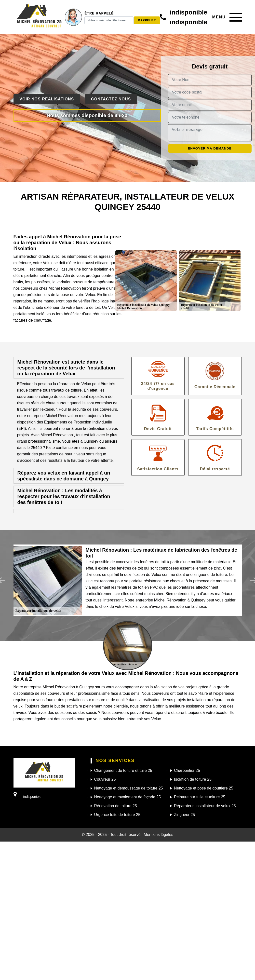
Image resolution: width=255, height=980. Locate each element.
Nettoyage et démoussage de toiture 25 (129, 788)
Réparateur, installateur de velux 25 (205, 806)
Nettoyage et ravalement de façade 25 (127, 797)
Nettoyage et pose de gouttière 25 (204, 788)
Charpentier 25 (187, 770)
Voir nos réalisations (47, 99)
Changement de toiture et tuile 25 (123, 770)
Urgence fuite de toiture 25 (117, 815)
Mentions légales (159, 835)
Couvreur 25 (105, 779)
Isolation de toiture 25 (193, 779)
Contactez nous (111, 99)
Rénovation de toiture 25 (116, 806)
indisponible (188, 12)
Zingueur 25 (184, 815)
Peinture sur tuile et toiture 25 (200, 797)
